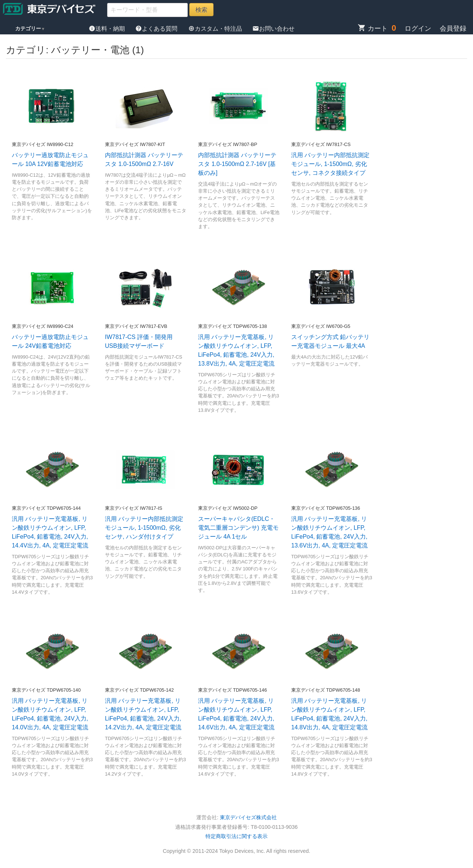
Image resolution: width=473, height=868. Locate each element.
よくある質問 (157, 29)
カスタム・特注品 (216, 29)
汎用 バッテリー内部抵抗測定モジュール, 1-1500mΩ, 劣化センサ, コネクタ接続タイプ (330, 164)
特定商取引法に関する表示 (236, 836)
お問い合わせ (273, 29)
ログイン (418, 28)
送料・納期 (108, 29)
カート (373, 28)
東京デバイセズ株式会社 (248, 817)
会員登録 (453, 28)
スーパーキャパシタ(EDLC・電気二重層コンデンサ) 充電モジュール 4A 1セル (238, 528)
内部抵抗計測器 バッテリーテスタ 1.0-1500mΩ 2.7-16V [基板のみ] (237, 164)
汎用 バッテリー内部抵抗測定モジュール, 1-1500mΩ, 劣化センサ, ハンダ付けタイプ (144, 528)
